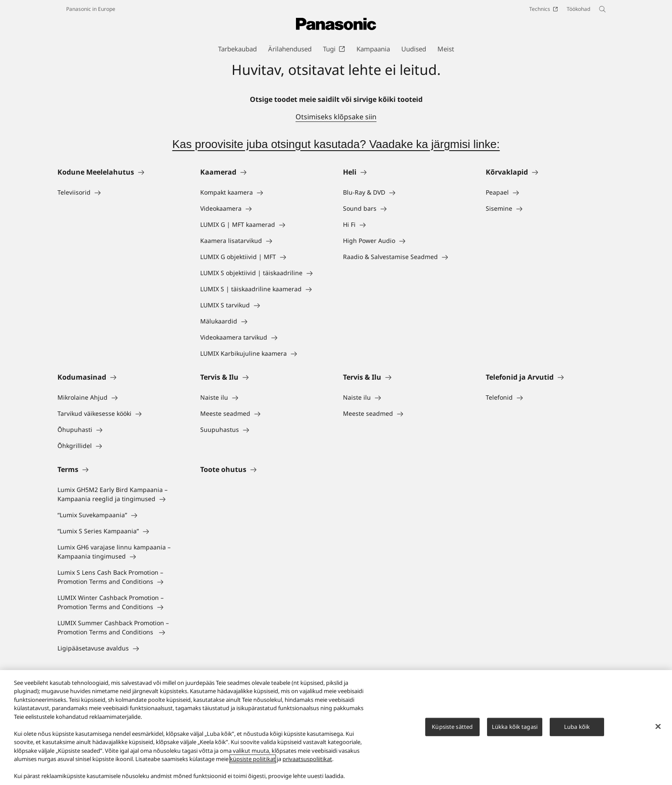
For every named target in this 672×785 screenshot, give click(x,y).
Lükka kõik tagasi (515, 727)
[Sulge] (658, 727)
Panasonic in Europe (91, 9)
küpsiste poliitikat (253, 759)
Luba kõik (577, 727)
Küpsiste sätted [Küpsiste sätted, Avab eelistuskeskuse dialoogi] (452, 727)
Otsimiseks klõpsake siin (336, 117)
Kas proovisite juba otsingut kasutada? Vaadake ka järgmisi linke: (336, 144)
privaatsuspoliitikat (307, 759)
